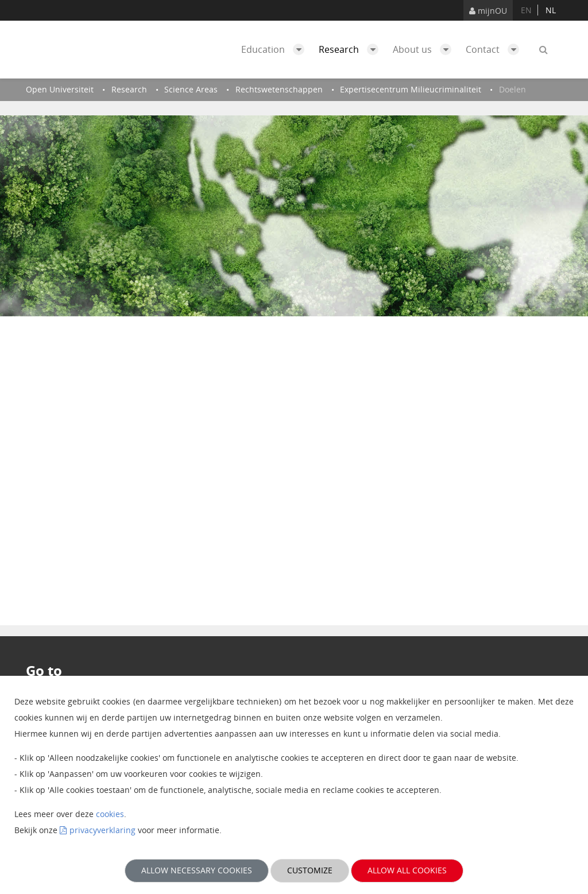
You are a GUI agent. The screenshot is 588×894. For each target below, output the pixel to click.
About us (425, 49)
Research (351, 49)
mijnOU (488, 11)
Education (276, 49)
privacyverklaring (102, 830)
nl (551, 10)
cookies (110, 814)
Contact (495, 49)
